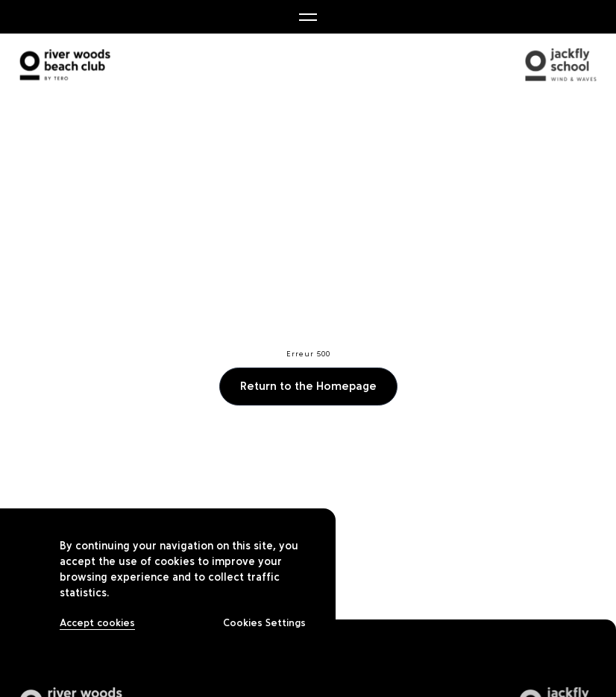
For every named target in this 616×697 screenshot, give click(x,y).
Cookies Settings (264, 623)
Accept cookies (97, 623)
